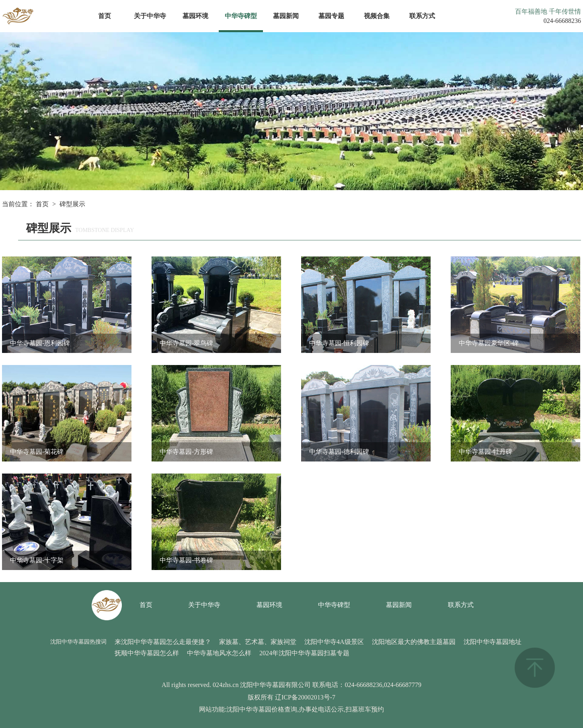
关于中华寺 (150, 16)
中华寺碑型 (241, 16)
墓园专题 (331, 16)
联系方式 (422, 16)
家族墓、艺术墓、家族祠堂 (258, 642)
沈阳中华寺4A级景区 (334, 642)
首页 (105, 16)
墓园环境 (195, 16)
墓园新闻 (286, 16)
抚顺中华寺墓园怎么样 (147, 653)
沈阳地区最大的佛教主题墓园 (414, 642)
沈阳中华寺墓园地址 (493, 642)
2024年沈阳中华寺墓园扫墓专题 (304, 653)
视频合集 (377, 16)
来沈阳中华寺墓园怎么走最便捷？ (163, 642)
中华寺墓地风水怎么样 (219, 653)
